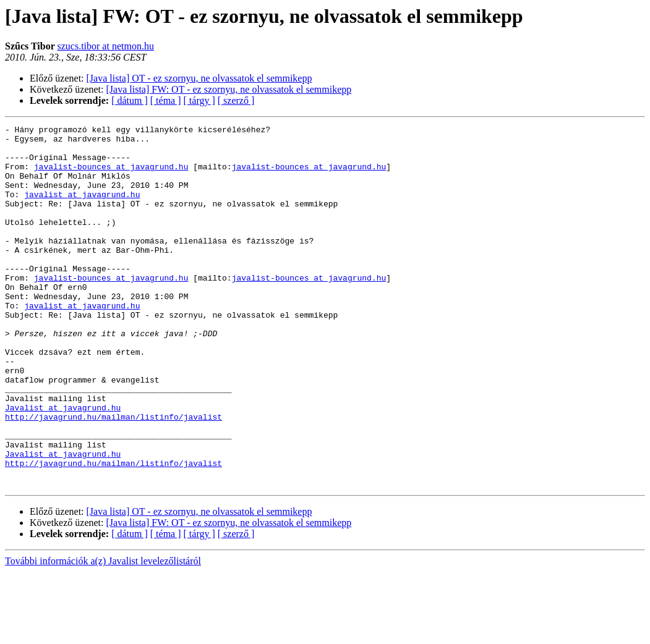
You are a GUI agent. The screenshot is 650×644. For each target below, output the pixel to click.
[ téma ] (166, 100)
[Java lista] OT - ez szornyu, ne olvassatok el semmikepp (199, 78)
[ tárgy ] (199, 100)
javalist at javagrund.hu (82, 209)
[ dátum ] (130, 100)
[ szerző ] (236, 100)
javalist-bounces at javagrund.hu (111, 176)
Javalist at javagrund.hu (63, 465)
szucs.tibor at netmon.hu (105, 46)
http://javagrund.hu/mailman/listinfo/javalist (113, 476)
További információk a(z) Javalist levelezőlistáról (103, 633)
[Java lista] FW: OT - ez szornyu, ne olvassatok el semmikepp (229, 89)
